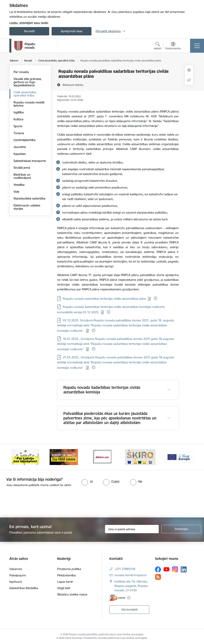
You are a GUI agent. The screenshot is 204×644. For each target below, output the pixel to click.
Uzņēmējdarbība (25, 140)
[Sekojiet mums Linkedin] (184, 569)
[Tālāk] (188, 457)
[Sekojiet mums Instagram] (175, 569)
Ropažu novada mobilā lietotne (29, 104)
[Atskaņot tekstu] (73, 85)
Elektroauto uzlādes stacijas (27, 207)
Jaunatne (20, 147)
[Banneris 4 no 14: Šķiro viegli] (140, 457)
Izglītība (19, 112)
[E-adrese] (117, 598)
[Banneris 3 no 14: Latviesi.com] (102, 457)
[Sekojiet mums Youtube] (167, 569)
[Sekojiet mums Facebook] (158, 569)
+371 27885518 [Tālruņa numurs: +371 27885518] (125, 569)
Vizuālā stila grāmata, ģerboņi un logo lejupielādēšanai (28, 82)
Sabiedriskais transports (30, 161)
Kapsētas (20, 154)
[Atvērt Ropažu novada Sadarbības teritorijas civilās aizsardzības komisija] (169, 390)
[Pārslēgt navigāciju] (197, 46)
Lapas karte (65, 582)
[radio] (87, 482)
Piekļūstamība (66, 575)
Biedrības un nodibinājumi (22, 176)
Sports (18, 126)
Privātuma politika (69, 569)
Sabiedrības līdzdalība (24, 588)
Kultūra (18, 119)
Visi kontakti (129, 609)
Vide (16, 192)
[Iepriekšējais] (16, 457)
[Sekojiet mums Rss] (158, 577)
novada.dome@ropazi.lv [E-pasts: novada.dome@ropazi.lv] (130, 575)
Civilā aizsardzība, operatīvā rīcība (25, 94)
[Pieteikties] (181, 529)
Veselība (19, 185)
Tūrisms (19, 133)
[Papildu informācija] (156, 298)
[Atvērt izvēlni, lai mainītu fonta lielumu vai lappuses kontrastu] (173, 46)
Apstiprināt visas (72, 31)
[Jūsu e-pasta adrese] (132, 529)
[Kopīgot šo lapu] (189, 80)
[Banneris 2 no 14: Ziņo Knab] (64, 457)
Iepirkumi (16, 582)
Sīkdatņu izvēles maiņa (72, 594)
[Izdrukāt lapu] (189, 70)
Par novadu (21, 72)
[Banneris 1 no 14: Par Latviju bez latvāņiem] (25, 457)
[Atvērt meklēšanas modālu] (158, 46)
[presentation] (33, 503)
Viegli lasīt (64, 588)
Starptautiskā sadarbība (29, 198)
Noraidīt (29, 31)
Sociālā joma (22, 168)
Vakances (16, 569)
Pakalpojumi (18, 575)
